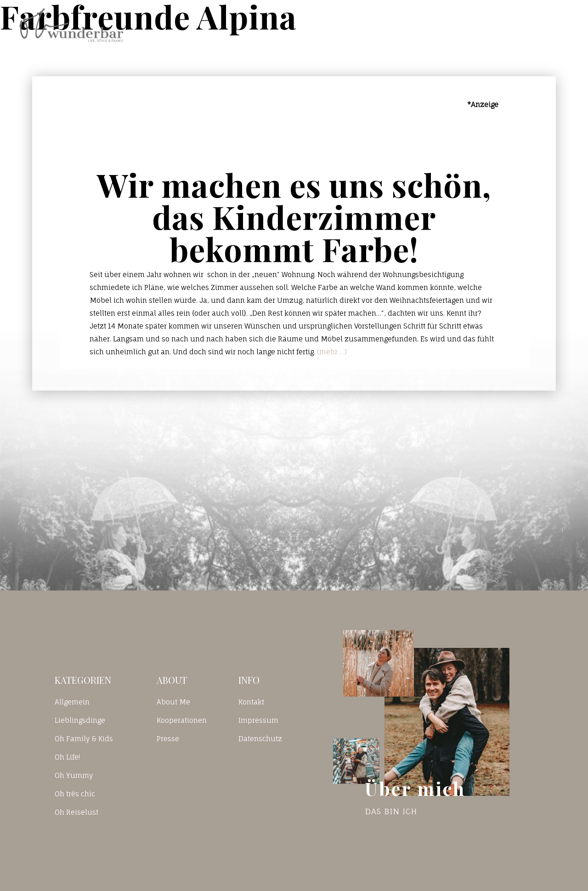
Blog (396, 25)
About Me (173, 702)
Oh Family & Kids (84, 739)
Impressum (258, 720)
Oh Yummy (74, 775)
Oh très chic (75, 794)
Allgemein (72, 702)
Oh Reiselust (76, 812)
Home (346, 25)
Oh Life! (67, 757)
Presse (168, 739)
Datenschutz (260, 739)
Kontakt (453, 25)
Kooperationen (182, 720)
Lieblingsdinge (80, 720)
